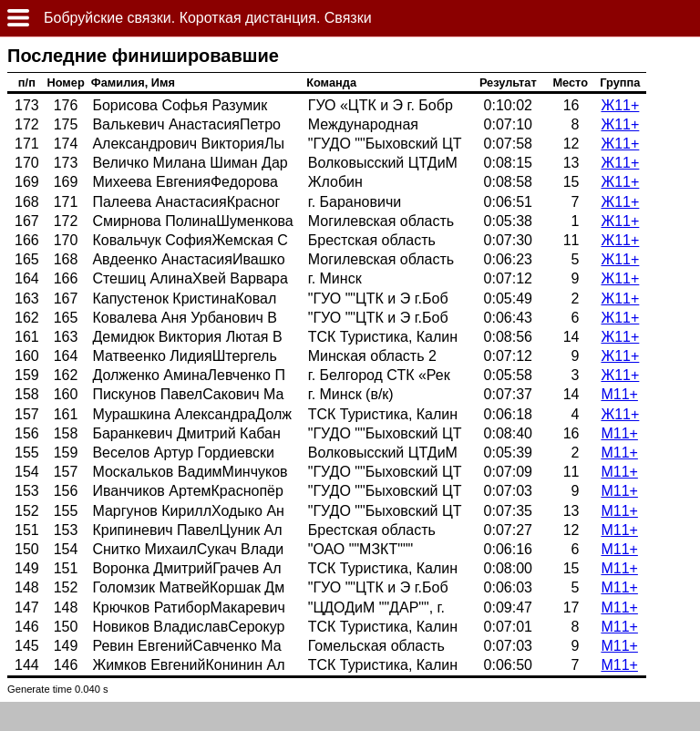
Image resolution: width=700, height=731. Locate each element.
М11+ (619, 394)
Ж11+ (620, 105)
